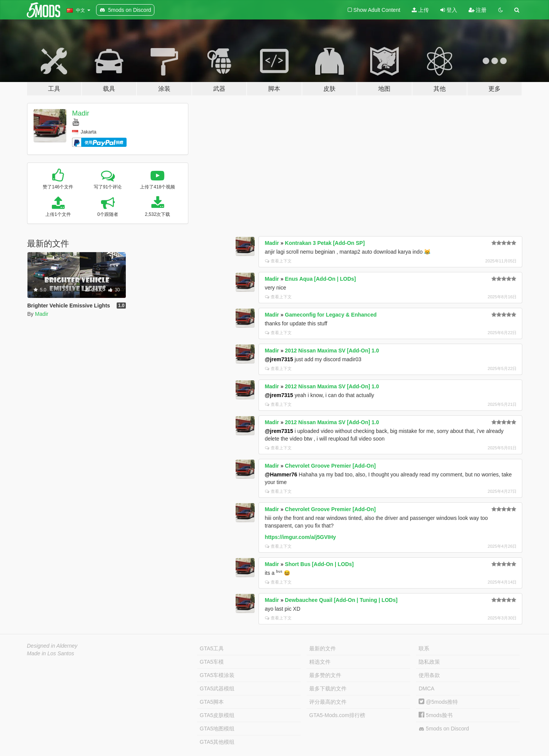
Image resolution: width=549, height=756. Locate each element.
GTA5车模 (212, 662)
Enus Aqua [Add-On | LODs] (320, 279)
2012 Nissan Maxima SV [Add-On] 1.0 (332, 351)
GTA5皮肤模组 (217, 715)
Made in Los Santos (51, 653)
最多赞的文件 (325, 675)
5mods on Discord (444, 729)
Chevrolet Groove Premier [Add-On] (330, 466)
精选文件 (320, 662)
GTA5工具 (212, 648)
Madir (81, 113)
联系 (424, 648)
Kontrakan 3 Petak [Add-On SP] (325, 243)
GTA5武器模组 (217, 688)
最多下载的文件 (328, 688)
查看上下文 (278, 261)
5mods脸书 (436, 715)
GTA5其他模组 (217, 742)
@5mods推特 (438, 702)
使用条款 (429, 675)
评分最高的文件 (328, 702)
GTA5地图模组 (217, 729)
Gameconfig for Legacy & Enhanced (331, 315)
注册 (478, 10)
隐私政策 (429, 662)
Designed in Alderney (52, 646)
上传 (420, 10)
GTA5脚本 (212, 702)
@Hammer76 (281, 475)
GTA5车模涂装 (217, 675)
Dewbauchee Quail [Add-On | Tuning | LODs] (341, 600)
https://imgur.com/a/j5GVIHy (300, 537)
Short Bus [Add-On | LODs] (319, 564)
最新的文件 (323, 648)
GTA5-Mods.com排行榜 (337, 715)
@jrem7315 (279, 359)
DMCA (426, 688)
